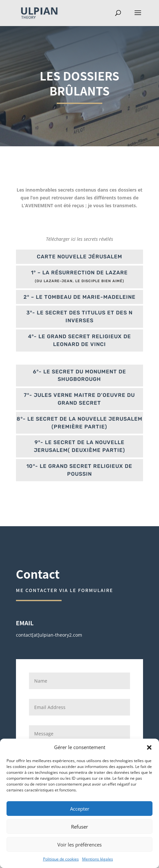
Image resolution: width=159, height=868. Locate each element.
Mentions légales (98, 859)
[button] (149, 747)
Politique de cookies (61, 859)
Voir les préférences (79, 845)
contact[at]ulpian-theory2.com (49, 635)
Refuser (79, 827)
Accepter (80, 809)
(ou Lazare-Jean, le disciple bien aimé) (79, 281)
